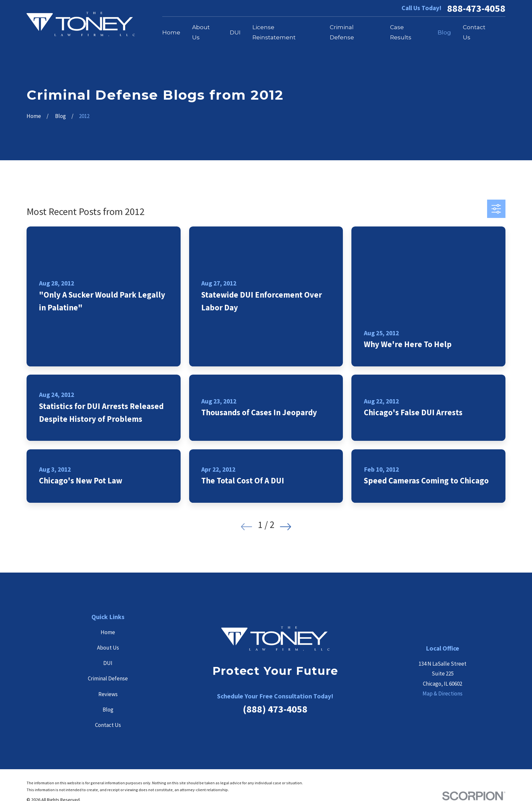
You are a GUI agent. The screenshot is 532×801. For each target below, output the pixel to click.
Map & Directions (443, 694)
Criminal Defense (108, 678)
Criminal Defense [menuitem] (342, 32)
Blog (108, 710)
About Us (108, 648)
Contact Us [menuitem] (474, 32)
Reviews (108, 694)
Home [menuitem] (171, 32)
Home (108, 632)
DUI (108, 663)
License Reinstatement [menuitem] (274, 32)
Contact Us (108, 725)
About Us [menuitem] (201, 32)
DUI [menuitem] (235, 32)
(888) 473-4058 (275, 709)
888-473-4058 (476, 8)
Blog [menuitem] (444, 32)
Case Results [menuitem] (401, 32)
